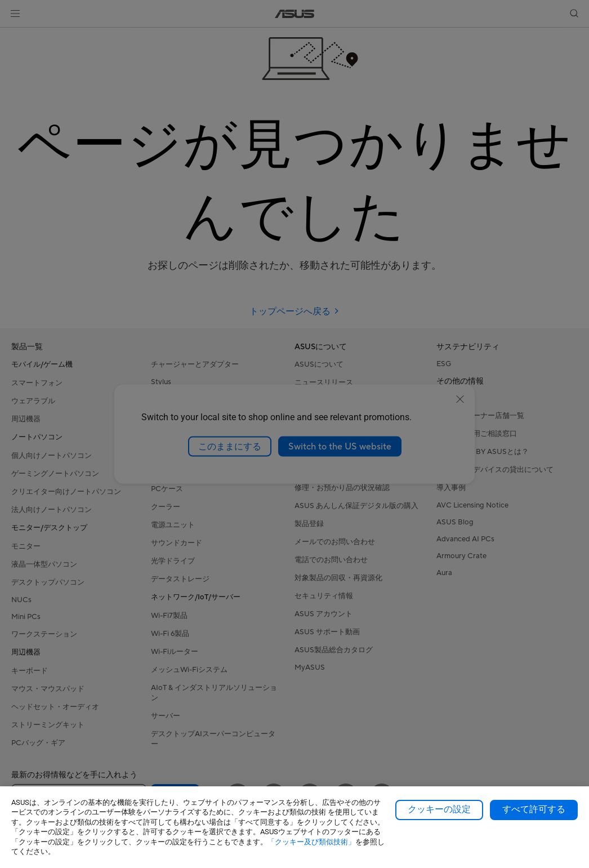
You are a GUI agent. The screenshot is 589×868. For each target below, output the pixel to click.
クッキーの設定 (439, 809)
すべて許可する (534, 809)
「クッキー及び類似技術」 (311, 842)
